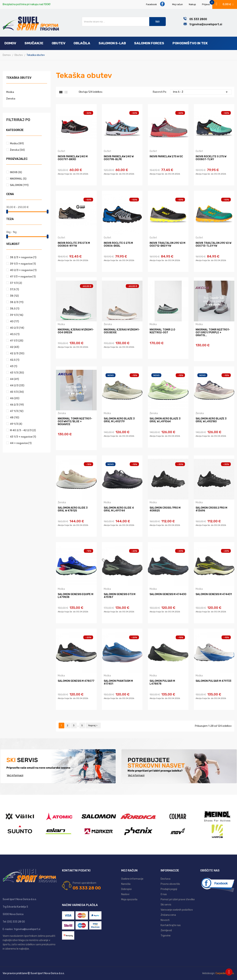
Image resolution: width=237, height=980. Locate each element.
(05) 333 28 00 (16, 922)
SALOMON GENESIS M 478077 (76, 681)
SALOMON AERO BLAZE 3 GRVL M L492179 (119, 420)
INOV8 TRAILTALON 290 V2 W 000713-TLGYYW (213, 245)
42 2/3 (17, 354)
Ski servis (166, 905)
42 (15, 347)
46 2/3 (17, 405)
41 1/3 (17, 341)
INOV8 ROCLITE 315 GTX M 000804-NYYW (74, 245)
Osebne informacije (132, 879)
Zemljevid (166, 930)
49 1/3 (16, 424)
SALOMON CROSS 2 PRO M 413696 (211, 509)
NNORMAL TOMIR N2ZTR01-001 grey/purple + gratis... (213, 333)
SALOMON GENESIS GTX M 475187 (120, 596)
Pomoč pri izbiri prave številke (178, 899)
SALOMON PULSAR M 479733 (213, 681)
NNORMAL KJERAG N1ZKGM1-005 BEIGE (122, 331)
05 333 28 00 (87, 888)
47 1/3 (17, 411)
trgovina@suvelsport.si (206, 24)
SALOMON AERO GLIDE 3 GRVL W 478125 (73, 509)
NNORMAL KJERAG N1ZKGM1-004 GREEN (76, 331)
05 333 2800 (198, 19)
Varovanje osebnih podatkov (177, 910)
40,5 (15, 334)
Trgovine (166, 936)
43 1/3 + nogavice (23, 437)
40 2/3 (17, 328)
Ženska (11, 99)
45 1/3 (17, 392)
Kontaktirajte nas (171, 925)
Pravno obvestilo (170, 884)
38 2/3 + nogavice (23, 257)
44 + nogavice (21, 443)
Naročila (126, 884)
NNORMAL (18, 179)
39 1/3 (17, 315)
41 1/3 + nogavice (23, 277)
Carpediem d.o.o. (225, 973)
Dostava (165, 879)
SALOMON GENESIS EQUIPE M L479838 (76, 596)
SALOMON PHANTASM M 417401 (118, 682)
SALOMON (19, 185)
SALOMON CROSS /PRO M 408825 (165, 509)
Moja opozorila (129, 899)
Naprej (93, 725)
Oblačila (82, 43)
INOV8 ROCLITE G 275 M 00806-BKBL (118, 245)
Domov (10, 43)
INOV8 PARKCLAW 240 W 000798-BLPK (119, 158)
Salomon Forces (149, 43)
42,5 (15, 360)
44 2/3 (17, 386)
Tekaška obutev (19, 78)
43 (14, 366)
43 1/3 (17, 373)
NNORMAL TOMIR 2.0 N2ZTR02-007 (162, 331)
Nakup (192, 4)
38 (14, 296)
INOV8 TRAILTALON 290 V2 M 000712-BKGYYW (167, 245)
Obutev (59, 43)
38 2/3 (17, 302)
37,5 (14, 289)
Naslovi (125, 894)
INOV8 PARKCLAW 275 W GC (166, 157)
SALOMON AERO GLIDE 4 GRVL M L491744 (119, 509)
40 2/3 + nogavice (23, 270)
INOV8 (16, 172)
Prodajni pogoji (169, 889)
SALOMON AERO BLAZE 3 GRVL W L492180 (211, 420)
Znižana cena (168, 915)
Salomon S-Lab (112, 43)
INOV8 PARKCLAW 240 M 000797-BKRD (73, 158)
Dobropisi (126, 889)
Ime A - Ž (201, 92)
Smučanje (34, 43)
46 (15, 398)
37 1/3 (16, 283)
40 (14, 321)
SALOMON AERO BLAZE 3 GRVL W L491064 (165, 420)
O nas (164, 894)
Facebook (155, 4)
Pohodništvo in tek (190, 43)
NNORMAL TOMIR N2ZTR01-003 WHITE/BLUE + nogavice (75, 422)
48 (15, 418)
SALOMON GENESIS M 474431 (214, 594)
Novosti (165, 920)
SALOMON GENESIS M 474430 (168, 594)
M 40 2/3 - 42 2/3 (23, 430)
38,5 (15, 309)
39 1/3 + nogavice (23, 264)
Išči (157, 22)
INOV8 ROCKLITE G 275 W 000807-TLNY (211, 158)
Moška (10, 92)
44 (14, 379)
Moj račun (177, 4)
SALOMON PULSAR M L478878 (162, 682)
